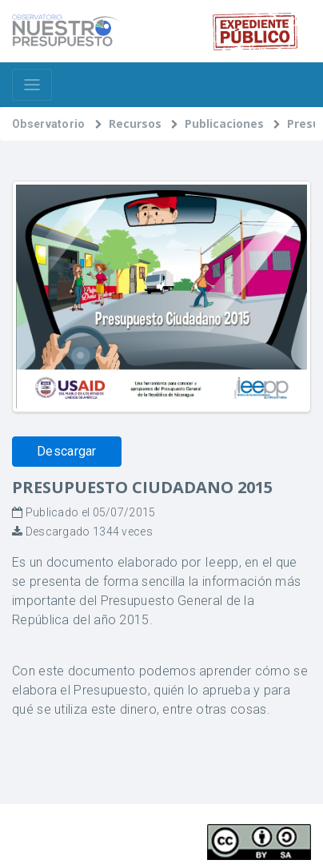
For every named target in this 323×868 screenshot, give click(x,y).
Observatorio (49, 124)
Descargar (67, 451)
